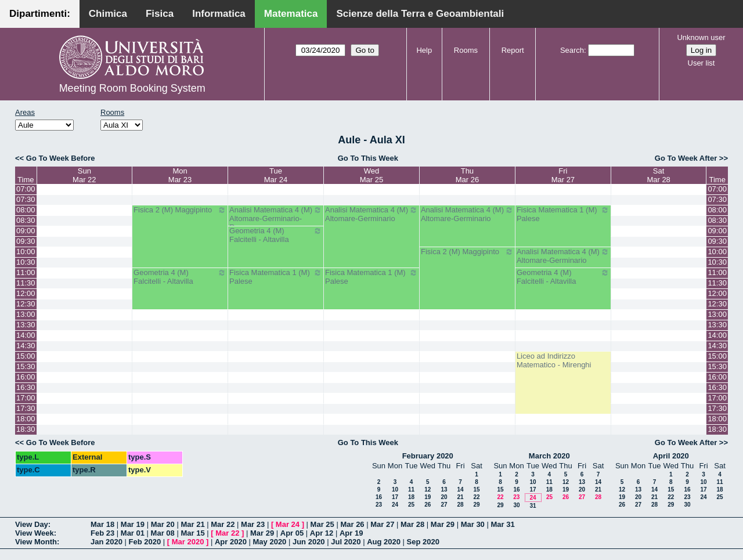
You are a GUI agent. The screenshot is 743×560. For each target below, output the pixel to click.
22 (476, 497)
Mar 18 (102, 524)
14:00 (26, 335)
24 (395, 505)
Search (572, 50)
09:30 (26, 241)
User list (701, 63)
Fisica (160, 14)
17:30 (26, 408)
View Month (36, 542)
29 (476, 505)
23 (379, 505)
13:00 (26, 314)
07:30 (26, 199)
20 (444, 497)
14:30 (26, 346)
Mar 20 (163, 524)
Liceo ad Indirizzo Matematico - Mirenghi (554, 360)
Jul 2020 (346, 542)
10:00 (26, 252)
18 (411, 497)
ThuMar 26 (467, 175)
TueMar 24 (276, 175)
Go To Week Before (61, 158)
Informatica (219, 14)
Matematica (291, 14)
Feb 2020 (145, 542)
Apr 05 (292, 533)
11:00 (26, 272)
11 (411, 489)
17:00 (26, 398)
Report (513, 50)
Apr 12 (322, 533)
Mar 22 (223, 524)
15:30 (26, 366)
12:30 (26, 304)
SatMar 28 (658, 175)
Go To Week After (686, 158)
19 (428, 497)
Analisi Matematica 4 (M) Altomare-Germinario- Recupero (276, 218)
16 (379, 497)
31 (533, 506)
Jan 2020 (107, 542)
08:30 (26, 220)
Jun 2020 (309, 542)
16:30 (26, 387)
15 (476, 489)
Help (424, 50)
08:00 (26, 210)
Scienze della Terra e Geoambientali (420, 14)
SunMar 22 (84, 175)
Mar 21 (192, 524)
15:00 (26, 356)
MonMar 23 (180, 175)
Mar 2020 (188, 542)
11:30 (26, 283)
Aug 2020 (384, 542)
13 (444, 489)
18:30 (26, 429)
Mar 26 (352, 524)
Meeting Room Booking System (132, 88)
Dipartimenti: (40, 14)
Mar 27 (382, 524)
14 (460, 489)
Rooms (466, 50)
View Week (35, 533)
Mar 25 (322, 524)
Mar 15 (192, 533)
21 (460, 497)
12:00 (26, 293)
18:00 (26, 419)
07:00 (26, 189)
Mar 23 (253, 524)
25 (411, 505)
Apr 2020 (231, 542)
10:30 (26, 262)
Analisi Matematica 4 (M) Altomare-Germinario (371, 214)
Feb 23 (102, 533)
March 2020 (549, 456)
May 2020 (270, 542)
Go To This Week (368, 158)
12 (428, 489)
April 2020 (671, 456)
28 (460, 505)
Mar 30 (473, 524)
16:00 (26, 377)
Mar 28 (412, 524)
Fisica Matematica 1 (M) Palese (563, 214)
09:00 (26, 231)
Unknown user (701, 37)
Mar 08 (163, 533)
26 (428, 505)
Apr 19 (351, 533)
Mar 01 (133, 533)
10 (395, 489)
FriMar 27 (563, 175)
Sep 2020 (423, 542)
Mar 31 (502, 524)
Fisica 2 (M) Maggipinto (180, 210)
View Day (32, 524)
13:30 (26, 325)
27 (444, 505)
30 (516, 505)
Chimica (108, 14)
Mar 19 (133, 524)
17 (395, 497)
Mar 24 (288, 524)
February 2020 (428, 456)
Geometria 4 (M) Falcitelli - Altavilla (276, 235)
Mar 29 (443, 524)
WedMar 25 (371, 175)
